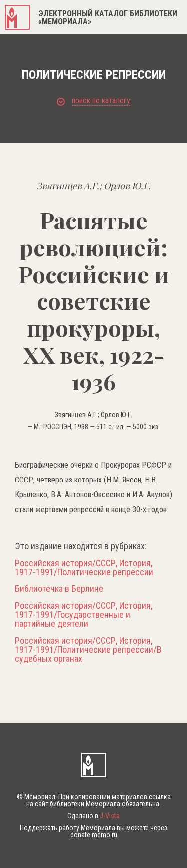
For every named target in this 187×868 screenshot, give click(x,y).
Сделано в (93, 816)
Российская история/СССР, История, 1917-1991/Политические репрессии (84, 568)
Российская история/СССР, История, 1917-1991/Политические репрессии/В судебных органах (88, 650)
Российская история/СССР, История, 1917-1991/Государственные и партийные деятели (84, 615)
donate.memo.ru (94, 835)
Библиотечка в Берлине (59, 589)
